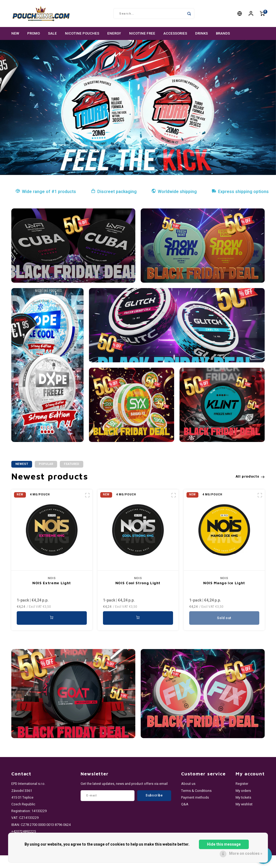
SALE (52, 33)
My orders (243, 791)
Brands (223, 33)
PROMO (34, 33)
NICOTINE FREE (142, 33)
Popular (46, 464)
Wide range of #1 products (46, 192)
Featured (72, 464)
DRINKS (201, 33)
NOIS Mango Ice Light (224, 583)
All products (250, 476)
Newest (22, 464)
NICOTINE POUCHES (82, 33)
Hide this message (224, 844)
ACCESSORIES (175, 33)
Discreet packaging (114, 192)
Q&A (185, 804)
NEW (15, 33)
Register (242, 784)
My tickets (243, 798)
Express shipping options (240, 192)
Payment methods (195, 798)
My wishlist (244, 804)
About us (188, 784)
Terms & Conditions (196, 791)
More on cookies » (246, 854)
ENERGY (114, 33)
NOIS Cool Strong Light (138, 583)
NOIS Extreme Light (52, 583)
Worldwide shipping (174, 192)
